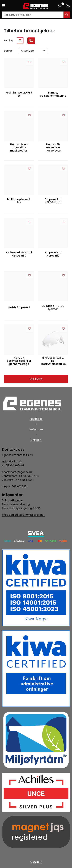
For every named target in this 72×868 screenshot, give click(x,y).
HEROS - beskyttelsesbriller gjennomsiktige (19, 361)
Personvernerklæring (16, 504)
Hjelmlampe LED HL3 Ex (19, 94)
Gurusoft (36, 862)
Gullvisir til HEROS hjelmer (53, 307)
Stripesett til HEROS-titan (53, 201)
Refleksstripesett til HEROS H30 (19, 254)
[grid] (31, 41)
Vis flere (36, 379)
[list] (20, 41)
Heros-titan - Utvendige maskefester (19, 148)
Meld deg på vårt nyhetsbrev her (23, 515)
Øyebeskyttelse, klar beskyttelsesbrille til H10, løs (53, 361)
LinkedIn (36, 440)
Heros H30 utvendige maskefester (53, 148)
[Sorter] (33, 51)
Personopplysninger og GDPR (21, 508)
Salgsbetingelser (13, 500)
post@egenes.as (21, 472)
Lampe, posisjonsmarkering (53, 94)
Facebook (36, 419)
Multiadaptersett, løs (19, 201)
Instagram (36, 429)
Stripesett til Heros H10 (53, 254)
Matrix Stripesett (19, 307)
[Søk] (33, 15)
